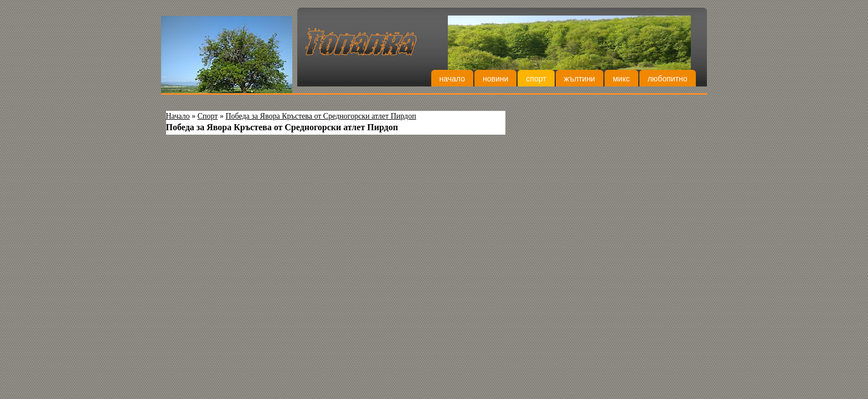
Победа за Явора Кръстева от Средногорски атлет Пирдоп (321, 116)
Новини (495, 79)
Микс (621, 79)
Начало (452, 79)
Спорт (536, 79)
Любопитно (668, 79)
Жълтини (580, 79)
